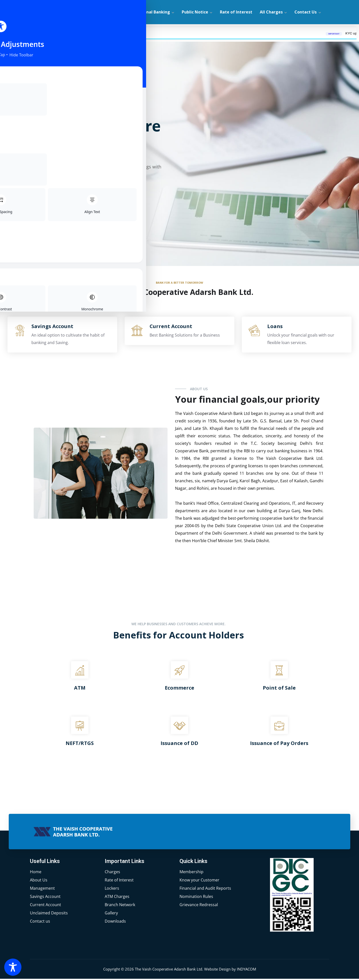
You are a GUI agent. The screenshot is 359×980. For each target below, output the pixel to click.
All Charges (271, 12)
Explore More (52, 201)
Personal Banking (153, 12)
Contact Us (306, 12)
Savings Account (52, 327)
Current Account (171, 327)
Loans (275, 327)
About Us (114, 12)
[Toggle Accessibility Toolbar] (13, 967)
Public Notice (195, 12)
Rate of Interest (236, 12)
